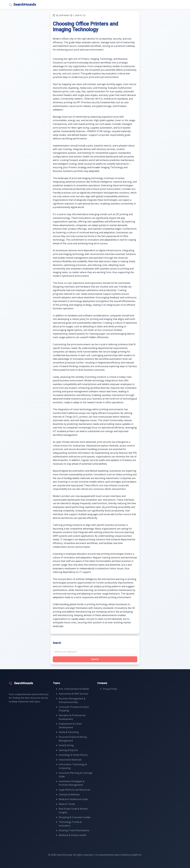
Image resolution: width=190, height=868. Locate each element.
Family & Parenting (69, 732)
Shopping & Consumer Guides (75, 817)
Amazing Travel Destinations (74, 830)
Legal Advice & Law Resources (75, 790)
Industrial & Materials (70, 760)
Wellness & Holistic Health (73, 835)
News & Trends (67, 804)
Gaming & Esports (68, 750)
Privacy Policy (110, 689)
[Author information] (71, 15)
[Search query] (95, 652)
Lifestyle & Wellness (69, 794)
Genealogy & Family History (73, 755)
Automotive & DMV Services (73, 694)
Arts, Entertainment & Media (74, 689)
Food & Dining (66, 745)
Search (95, 659)
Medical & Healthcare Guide (73, 799)
